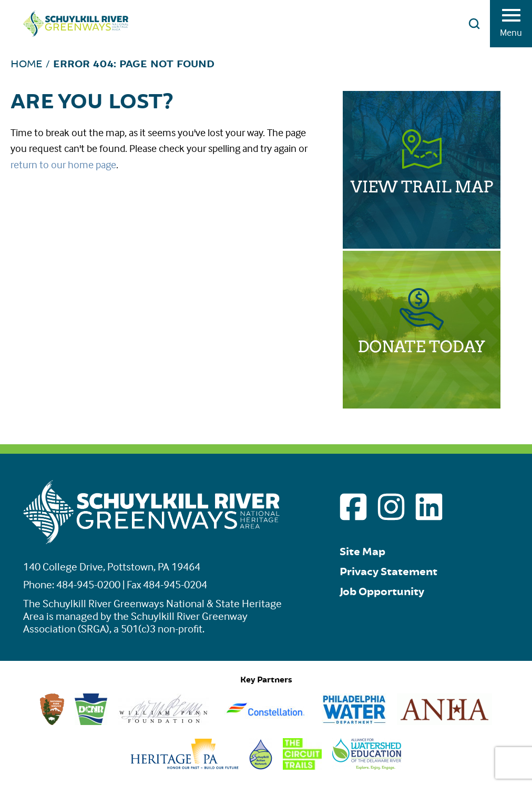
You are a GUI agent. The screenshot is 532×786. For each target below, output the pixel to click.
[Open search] (474, 24)
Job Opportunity (382, 592)
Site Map (362, 552)
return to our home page (63, 164)
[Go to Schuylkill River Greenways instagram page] (391, 507)
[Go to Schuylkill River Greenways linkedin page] (429, 507)
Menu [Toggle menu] (511, 26)
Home (27, 64)
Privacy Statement (388, 572)
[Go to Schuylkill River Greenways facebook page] (353, 507)
